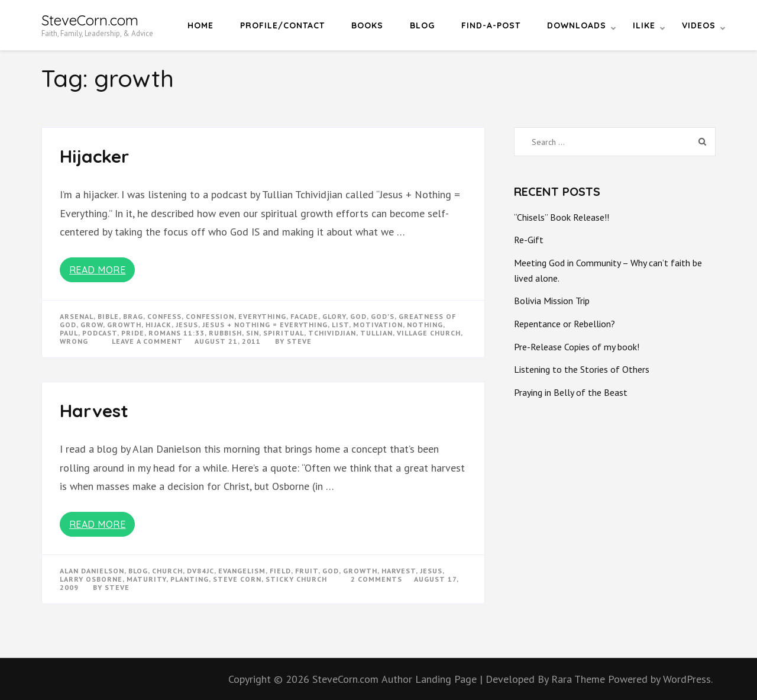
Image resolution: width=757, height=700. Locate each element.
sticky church (296, 579)
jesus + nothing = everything (265, 325)
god (358, 316)
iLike (644, 25)
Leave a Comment (147, 341)
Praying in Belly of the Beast (571, 392)
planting (190, 579)
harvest (399, 571)
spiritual (284, 333)
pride (133, 333)
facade (304, 316)
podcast (100, 333)
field (280, 571)
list (340, 325)
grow (92, 325)
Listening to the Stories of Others (582, 369)
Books (367, 25)
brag (133, 316)
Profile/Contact (282, 25)
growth (124, 325)
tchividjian (332, 333)
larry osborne (91, 579)
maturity (146, 579)
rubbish (225, 333)
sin (253, 333)
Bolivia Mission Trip (552, 301)
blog (138, 571)
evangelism (242, 571)
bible (108, 316)
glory (334, 316)
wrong (74, 341)
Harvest (94, 411)
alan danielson (92, 571)
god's (383, 316)
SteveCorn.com (90, 20)
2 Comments (376, 579)
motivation (378, 325)
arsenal (77, 316)
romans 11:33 (177, 333)
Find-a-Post (491, 25)
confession (210, 316)
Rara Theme (580, 679)
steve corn (237, 579)
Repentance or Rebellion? (564, 324)
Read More (98, 270)
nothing (425, 325)
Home (200, 25)
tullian (376, 333)
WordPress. (688, 679)
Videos (699, 25)
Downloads (577, 25)
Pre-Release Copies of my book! (577, 347)
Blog (422, 25)
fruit (307, 571)
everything (262, 316)
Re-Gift (529, 240)
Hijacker (94, 156)
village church (429, 333)
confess (164, 316)
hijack (158, 325)
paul (69, 333)
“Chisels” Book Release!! (562, 217)
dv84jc (200, 571)
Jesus (187, 325)
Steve (299, 341)
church (167, 571)
